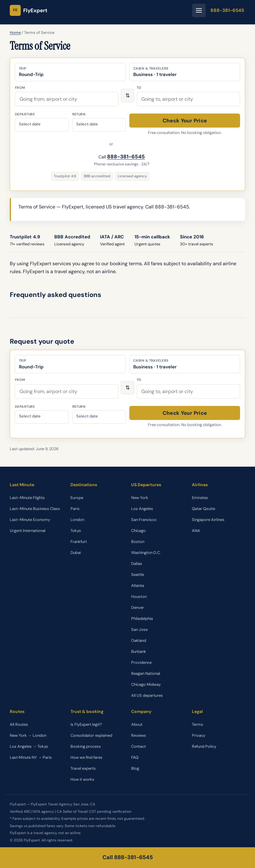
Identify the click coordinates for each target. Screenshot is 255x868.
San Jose (139, 629)
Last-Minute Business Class (35, 509)
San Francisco (144, 520)
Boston (138, 542)
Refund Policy (204, 746)
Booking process (86, 746)
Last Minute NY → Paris (31, 757)
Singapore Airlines (208, 520)
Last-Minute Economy (30, 520)
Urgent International (28, 531)
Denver (138, 608)
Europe (77, 498)
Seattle (138, 575)
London (77, 520)
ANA (196, 531)
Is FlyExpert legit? (86, 724)
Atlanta (138, 586)
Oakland (139, 640)
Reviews (139, 735)
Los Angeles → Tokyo (29, 746)
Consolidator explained (91, 735)
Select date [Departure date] (30, 124)
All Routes (19, 724)
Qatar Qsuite (203, 509)
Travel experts (83, 768)
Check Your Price (185, 121)
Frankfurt (79, 542)
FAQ (135, 757)
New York (140, 498)
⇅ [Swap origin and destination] (128, 96)
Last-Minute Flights (27, 498)
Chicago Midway (146, 684)
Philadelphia (142, 618)
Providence (141, 662)
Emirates (200, 498)
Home (15, 33)
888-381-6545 (227, 10)
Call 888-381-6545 (128, 857)
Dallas (137, 564)
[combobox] (67, 99)
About (137, 724)
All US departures (147, 695)
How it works (82, 779)
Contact (138, 746)
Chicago (138, 531)
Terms (198, 724)
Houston (139, 597)
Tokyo (76, 531)
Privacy (199, 735)
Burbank (139, 651)
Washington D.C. (146, 553)
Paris (75, 509)
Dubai (76, 553)
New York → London (28, 735)
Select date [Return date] (87, 124)
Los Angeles (142, 509)
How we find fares (86, 757)
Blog (135, 768)
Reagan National (146, 673)
